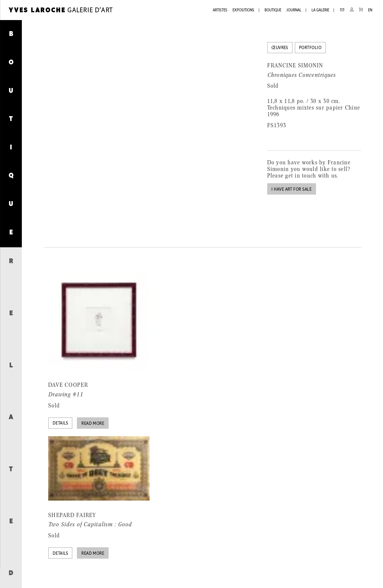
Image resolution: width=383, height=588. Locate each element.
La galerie (320, 10)
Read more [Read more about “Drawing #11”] (93, 424)
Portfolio (310, 48)
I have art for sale (291, 190)
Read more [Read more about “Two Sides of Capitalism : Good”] (93, 554)
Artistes (220, 10)
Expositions (243, 10)
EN (370, 10)
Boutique (273, 10)
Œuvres (280, 48)
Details (60, 423)
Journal (294, 10)
